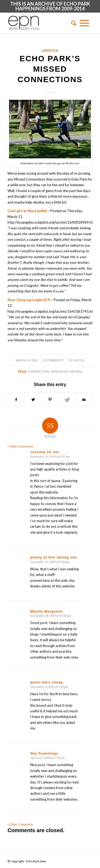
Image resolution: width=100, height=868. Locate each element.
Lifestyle (50, 50)
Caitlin (79, 360)
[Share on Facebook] (16, 400)
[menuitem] (72, 23)
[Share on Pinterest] (50, 400)
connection (39, 371)
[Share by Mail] (84, 400)
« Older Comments (20, 446)
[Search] (72, 23)
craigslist (60, 371)
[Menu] (84, 23)
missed (76, 371)
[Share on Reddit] (67, 400)
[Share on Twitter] (33, 400)
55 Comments (53, 360)
